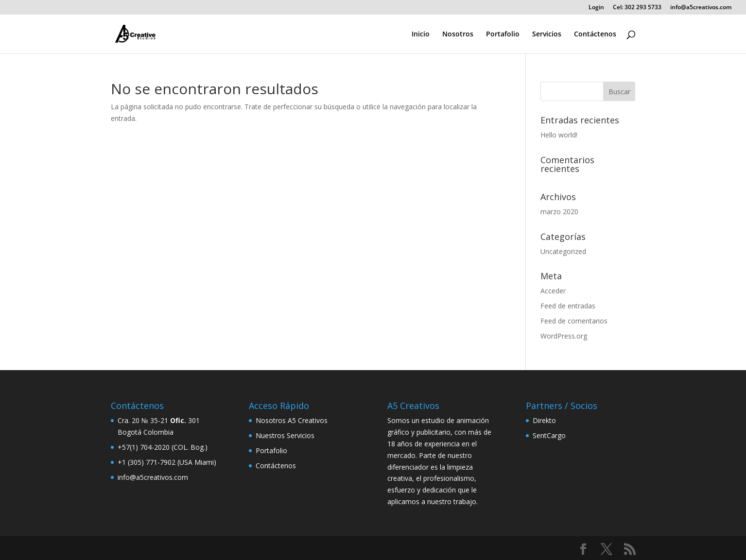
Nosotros (458, 34)
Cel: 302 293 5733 (637, 8)
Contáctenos (595, 34)
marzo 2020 (559, 212)
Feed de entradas (568, 306)
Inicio (421, 34)
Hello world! (559, 135)
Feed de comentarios (574, 321)
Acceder (553, 291)
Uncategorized (563, 251)
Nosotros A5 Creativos (292, 420)
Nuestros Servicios (285, 435)
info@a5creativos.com (701, 8)
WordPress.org (564, 336)
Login (596, 8)
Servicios (547, 34)
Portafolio (503, 34)
